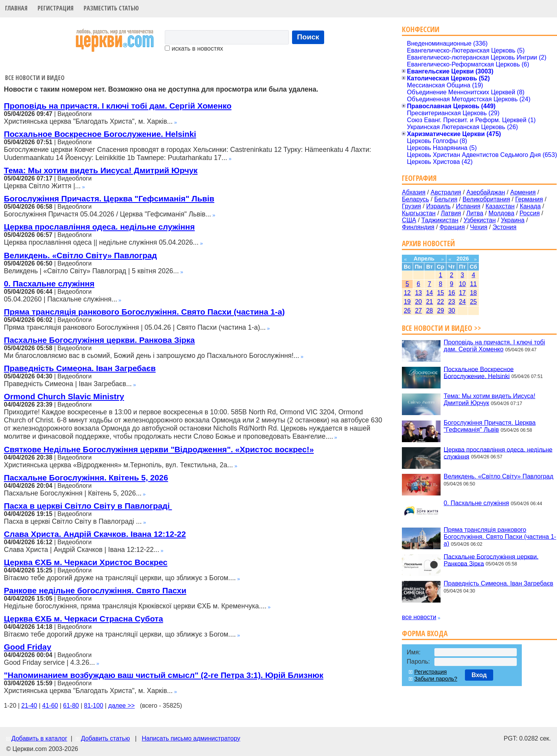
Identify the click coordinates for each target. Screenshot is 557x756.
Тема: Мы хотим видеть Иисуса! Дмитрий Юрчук (101, 170)
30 (452, 311)
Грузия (411, 206)
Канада (530, 206)
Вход (479, 675)
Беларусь (415, 199)
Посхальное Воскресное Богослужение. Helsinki (100, 134)
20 (419, 302)
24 (462, 302)
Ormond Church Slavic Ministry (64, 396)
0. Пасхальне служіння (49, 283)
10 (462, 284)
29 (441, 311)
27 (419, 311)
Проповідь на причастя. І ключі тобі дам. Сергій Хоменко (118, 106)
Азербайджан (486, 192)
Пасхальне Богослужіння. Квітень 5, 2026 (86, 478)
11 (473, 284)
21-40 (29, 706)
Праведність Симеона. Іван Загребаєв (80, 368)
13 (419, 293)
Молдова (501, 213)
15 (441, 293)
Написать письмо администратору (191, 738)
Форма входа (425, 633)
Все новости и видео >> (442, 328)
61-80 (71, 706)
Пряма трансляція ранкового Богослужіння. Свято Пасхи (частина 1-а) (144, 312)
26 (407, 311)
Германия (529, 199)
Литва (475, 213)
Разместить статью (111, 8)
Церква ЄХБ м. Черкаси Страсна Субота (84, 619)
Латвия (451, 213)
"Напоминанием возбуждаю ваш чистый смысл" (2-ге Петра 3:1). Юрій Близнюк (164, 675)
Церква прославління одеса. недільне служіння (99, 227)
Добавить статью (105, 738)
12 (407, 293)
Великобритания (486, 199)
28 (429, 311)
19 (407, 302)
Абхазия (414, 192)
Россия (530, 213)
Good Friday (27, 647)
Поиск (308, 37)
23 (452, 302)
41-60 (50, 706)
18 (473, 293)
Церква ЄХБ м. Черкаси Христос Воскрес (86, 562)
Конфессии (421, 29)
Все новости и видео (35, 78)
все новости (419, 617)
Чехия (479, 227)
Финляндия (418, 227)
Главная (16, 8)
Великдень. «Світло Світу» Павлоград (80, 255)
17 (462, 293)
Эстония (504, 227)
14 (429, 293)
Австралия (446, 192)
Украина (513, 220)
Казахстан (500, 206)
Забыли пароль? (436, 679)
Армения (523, 192)
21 (429, 302)
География (419, 178)
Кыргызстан (419, 213)
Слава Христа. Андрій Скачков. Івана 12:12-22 (95, 534)
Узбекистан (479, 220)
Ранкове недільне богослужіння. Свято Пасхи (95, 590)
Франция (452, 227)
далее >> (122, 706)
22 (441, 302)
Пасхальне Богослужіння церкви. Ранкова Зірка (99, 340)
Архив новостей (428, 243)
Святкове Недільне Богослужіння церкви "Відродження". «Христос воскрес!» (159, 449)
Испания (468, 206)
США (409, 220)
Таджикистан (440, 220)
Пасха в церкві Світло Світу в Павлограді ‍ (88, 506)
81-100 (94, 706)
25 (473, 302)
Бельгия (446, 199)
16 (452, 293)
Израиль (438, 206)
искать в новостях (194, 49)
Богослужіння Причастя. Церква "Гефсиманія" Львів (109, 198)
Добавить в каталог (39, 738)
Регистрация (56, 8)
